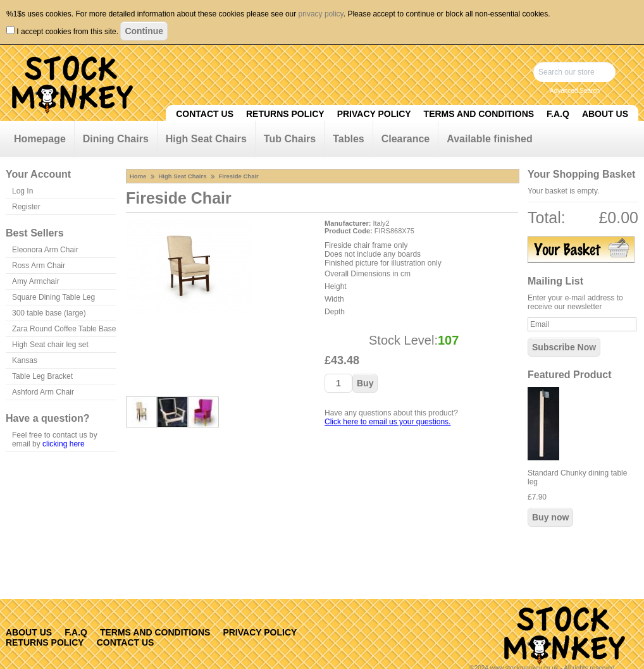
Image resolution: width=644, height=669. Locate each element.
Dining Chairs (116, 139)
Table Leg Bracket (42, 376)
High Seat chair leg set (50, 345)
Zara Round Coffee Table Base (64, 329)
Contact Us (205, 114)
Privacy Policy (374, 114)
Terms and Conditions (479, 114)
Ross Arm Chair (39, 266)
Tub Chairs (290, 139)
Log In (22, 191)
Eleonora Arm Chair (45, 250)
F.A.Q (558, 114)
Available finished (489, 139)
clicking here (64, 444)
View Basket (581, 250)
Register (26, 207)
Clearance (406, 139)
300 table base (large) (49, 313)
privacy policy (321, 14)
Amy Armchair (36, 281)
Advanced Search (575, 91)
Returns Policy (285, 114)
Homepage (40, 139)
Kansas (25, 360)
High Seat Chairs (206, 139)
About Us (605, 114)
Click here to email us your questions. (387, 422)
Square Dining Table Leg (53, 297)
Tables (349, 139)
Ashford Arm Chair (43, 392)
